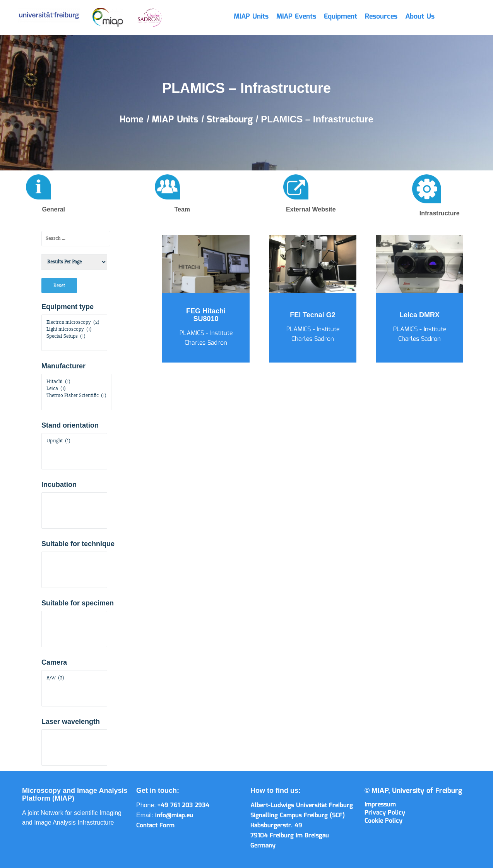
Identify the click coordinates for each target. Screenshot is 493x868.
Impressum (380, 805)
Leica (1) (76, 388)
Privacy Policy (385, 813)
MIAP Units (251, 17)
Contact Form (155, 826)
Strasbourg (231, 120)
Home (133, 120)
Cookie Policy (383, 821)
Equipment (341, 17)
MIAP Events (296, 17)
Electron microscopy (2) (74, 322)
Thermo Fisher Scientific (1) (76, 395)
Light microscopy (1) (74, 329)
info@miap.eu (174, 816)
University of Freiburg (427, 791)
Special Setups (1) (74, 336)
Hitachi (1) (76, 382)
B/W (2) (74, 678)
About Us (420, 17)
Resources (381, 17)
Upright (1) (74, 441)
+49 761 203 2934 (183, 805)
